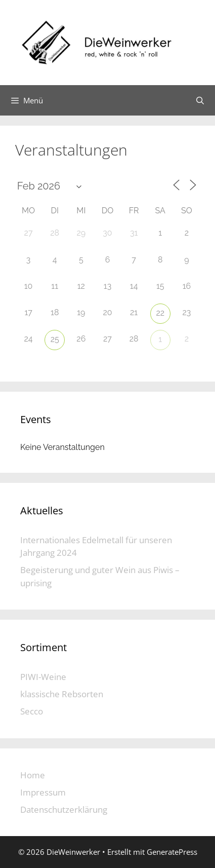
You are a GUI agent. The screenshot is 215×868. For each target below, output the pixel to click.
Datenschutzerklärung (64, 809)
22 (160, 313)
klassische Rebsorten (62, 694)
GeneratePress (172, 852)
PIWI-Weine (43, 677)
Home (33, 775)
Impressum (43, 792)
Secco (32, 711)
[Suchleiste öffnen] (200, 100)
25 (55, 339)
